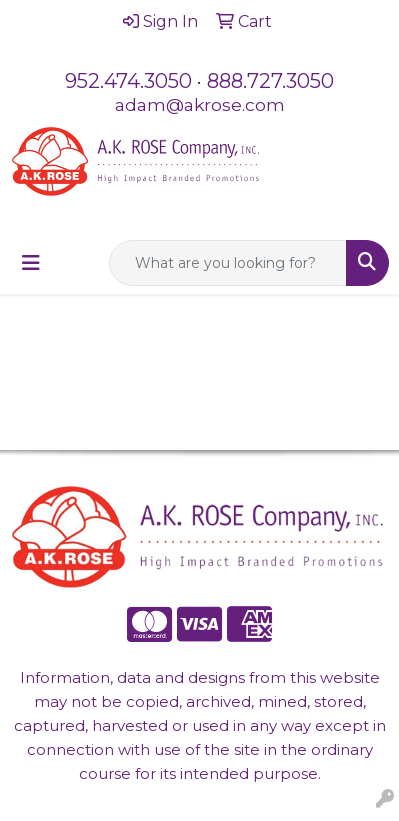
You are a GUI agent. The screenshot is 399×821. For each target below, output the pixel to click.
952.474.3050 (128, 81)
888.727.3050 (270, 81)
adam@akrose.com (200, 104)
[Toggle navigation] (31, 263)
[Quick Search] (228, 263)
